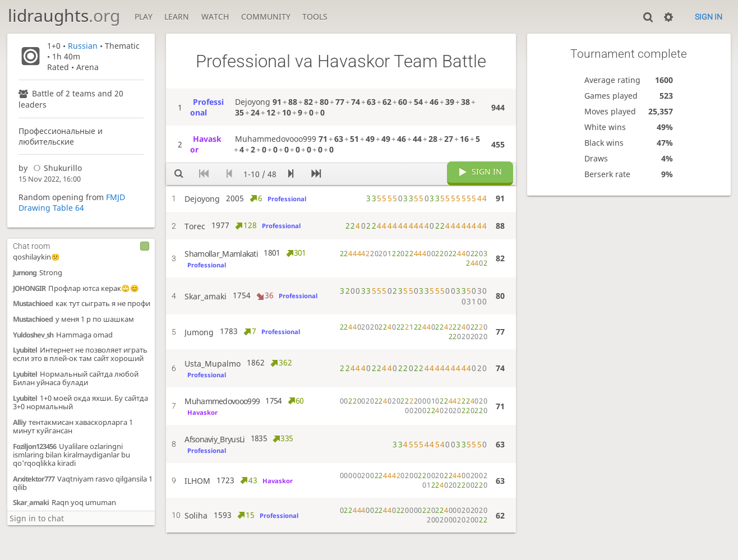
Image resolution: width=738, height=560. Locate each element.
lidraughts (64, 15)
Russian (83, 46)
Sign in (709, 17)
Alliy (19, 422)
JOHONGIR (29, 288)
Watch (215, 17)
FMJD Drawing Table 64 (72, 202)
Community (266, 17)
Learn (177, 17)
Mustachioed (33, 304)
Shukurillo (56, 168)
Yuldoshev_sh (33, 335)
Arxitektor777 (34, 479)
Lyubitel (25, 350)
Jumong (25, 273)
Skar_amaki (31, 503)
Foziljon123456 (34, 446)
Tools (315, 17)
